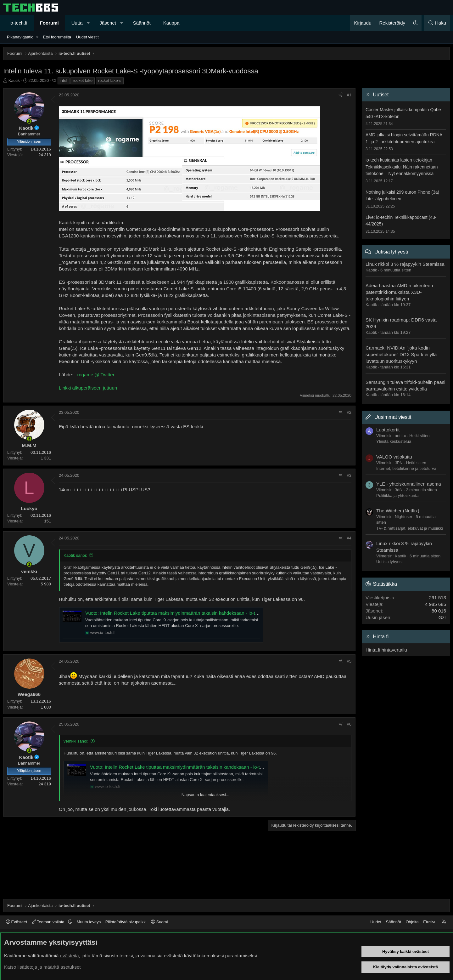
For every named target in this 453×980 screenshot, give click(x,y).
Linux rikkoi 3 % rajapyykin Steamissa (405, 264)
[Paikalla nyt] (29, 121)
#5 (349, 661)
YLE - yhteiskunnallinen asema (409, 484)
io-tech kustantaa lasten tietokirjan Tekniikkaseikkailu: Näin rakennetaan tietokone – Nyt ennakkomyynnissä (402, 167)
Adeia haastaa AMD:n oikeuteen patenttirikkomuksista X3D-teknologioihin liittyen (399, 292)
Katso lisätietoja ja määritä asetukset (42, 967)
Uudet (376, 922)
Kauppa (171, 23)
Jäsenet (108, 23)
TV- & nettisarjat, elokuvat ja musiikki (410, 528)
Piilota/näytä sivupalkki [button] (126, 922)
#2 (349, 412)
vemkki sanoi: (76, 741)
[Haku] (437, 23)
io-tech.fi (18, 23)
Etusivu (430, 922)
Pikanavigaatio (20, 37)
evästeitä (70, 956)
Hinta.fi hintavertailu (386, 650)
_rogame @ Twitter (95, 375)
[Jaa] (341, 95)
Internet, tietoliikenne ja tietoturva (406, 468)
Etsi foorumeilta (57, 37)
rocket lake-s (110, 80)
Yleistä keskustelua (394, 441)
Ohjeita (412, 922)
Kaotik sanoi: (75, 555)
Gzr (442, 617)
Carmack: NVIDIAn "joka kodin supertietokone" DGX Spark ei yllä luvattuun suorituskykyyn (401, 354)
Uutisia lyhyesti (391, 252)
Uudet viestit (87, 37)
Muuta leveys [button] (89, 922)
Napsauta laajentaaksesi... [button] (205, 795)
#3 (349, 475)
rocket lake (83, 80)
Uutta (77, 23)
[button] (88, 23)
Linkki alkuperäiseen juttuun (88, 388)
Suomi (159, 922)
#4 (349, 538)
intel (64, 80)
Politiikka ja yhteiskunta (397, 496)
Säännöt (142, 23)
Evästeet (17, 922)
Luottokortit (388, 430)
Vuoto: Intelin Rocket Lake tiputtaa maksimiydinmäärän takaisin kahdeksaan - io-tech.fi (176, 613)
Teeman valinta (49, 922)
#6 (349, 724)
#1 (349, 95)
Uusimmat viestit (393, 417)
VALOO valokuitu (394, 457)
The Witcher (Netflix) (398, 511)
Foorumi (49, 23)
